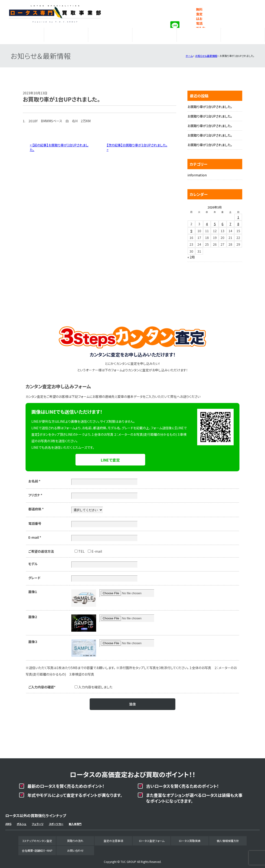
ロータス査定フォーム (155, 34)
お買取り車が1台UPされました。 (210, 104)
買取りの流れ (66, 34)
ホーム (189, 53)
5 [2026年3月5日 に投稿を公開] (215, 221)
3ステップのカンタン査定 (22, 34)
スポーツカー (56, 822)
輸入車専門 (75, 822)
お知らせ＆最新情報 (206, 53)
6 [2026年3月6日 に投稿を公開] (222, 221)
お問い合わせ (75, 848)
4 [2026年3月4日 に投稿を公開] (207, 221)
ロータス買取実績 (199, 34)
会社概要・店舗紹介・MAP (243, 34)
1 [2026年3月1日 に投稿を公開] (238, 215)
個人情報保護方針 (228, 838)
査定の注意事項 (110, 34)
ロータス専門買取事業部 (55, 14)
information (197, 173)
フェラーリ (38, 822)
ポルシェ (22, 822)
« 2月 (191, 255)
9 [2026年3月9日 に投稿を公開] (191, 228)
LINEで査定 (110, 458)
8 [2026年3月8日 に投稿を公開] (238, 221)
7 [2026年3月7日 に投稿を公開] (230, 221)
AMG (8, 822)
